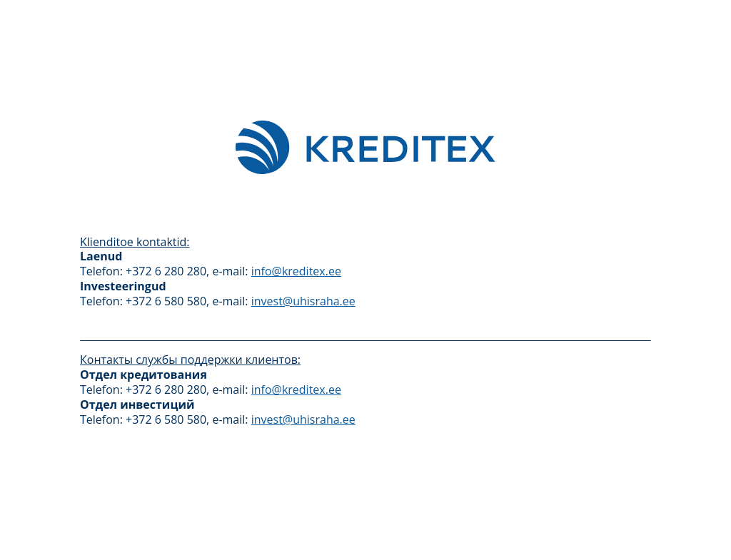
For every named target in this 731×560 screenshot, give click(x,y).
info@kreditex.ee (296, 271)
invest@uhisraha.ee (303, 301)
